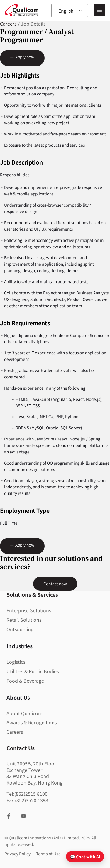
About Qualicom (24, 713)
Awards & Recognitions (32, 723)
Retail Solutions (24, 620)
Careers (15, 732)
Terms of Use (48, 854)
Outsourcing (20, 629)
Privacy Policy (18, 854)
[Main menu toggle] (100, 10)
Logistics (16, 662)
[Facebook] (9, 816)
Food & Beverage (25, 681)
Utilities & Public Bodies (33, 671)
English (67, 11)
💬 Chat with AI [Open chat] (85, 857)
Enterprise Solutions (29, 611)
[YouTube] (23, 816)
